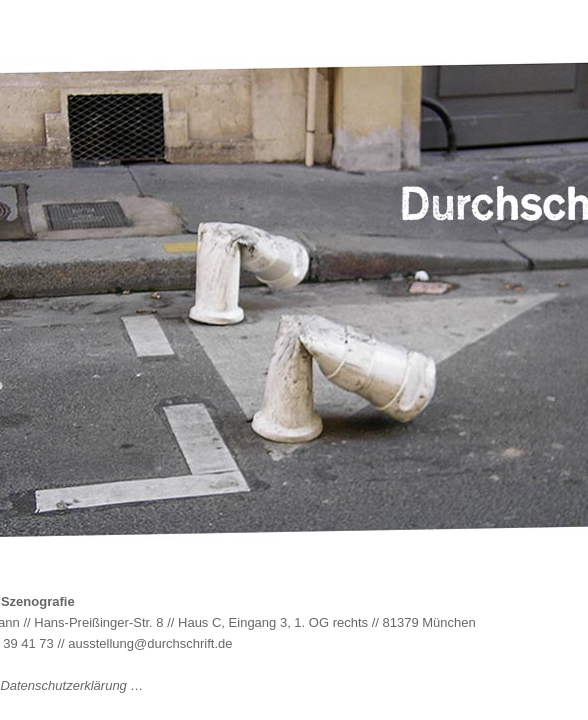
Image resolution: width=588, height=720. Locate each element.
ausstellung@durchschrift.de (150, 643)
